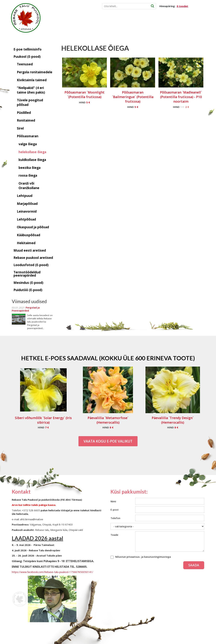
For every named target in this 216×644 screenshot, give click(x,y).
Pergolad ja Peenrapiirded (26, 309)
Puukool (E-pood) (27, 57)
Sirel (20, 128)
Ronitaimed (26, 120)
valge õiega (28, 144)
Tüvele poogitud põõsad (30, 102)
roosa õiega (28, 175)
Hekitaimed (26, 243)
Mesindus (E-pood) (28, 283)
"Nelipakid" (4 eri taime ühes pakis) (31, 90)
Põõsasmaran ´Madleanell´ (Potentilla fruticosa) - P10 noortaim (181, 97)
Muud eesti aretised (30, 250)
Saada (194, 565)
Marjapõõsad (27, 204)
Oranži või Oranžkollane (29, 186)
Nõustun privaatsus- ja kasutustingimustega (143, 557)
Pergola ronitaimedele (35, 72)
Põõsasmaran (28, 136)
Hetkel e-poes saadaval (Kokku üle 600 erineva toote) (108, 358)
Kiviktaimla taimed (32, 80)
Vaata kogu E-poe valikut (108, 441)
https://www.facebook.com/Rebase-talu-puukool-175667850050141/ (52, 572)
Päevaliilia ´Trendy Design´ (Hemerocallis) (173, 420)
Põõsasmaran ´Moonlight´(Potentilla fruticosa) (84, 95)
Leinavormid (27, 211)
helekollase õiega (32, 152)
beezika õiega (30, 168)
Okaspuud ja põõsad (33, 227)
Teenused (25, 64)
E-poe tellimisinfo (28, 49)
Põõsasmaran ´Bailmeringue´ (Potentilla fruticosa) (133, 97)
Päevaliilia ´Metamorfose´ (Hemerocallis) (108, 420)
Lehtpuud (25, 196)
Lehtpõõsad (26, 219)
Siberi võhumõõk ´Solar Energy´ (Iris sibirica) (43, 420)
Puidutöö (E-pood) (28, 290)
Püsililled (24, 113)
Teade (114, 535)
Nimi (113, 501)
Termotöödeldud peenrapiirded (27, 274)
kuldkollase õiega (32, 160)
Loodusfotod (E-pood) (31, 265)
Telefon (115, 518)
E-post (115, 510)
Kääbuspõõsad (29, 235)
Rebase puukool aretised (33, 258)
